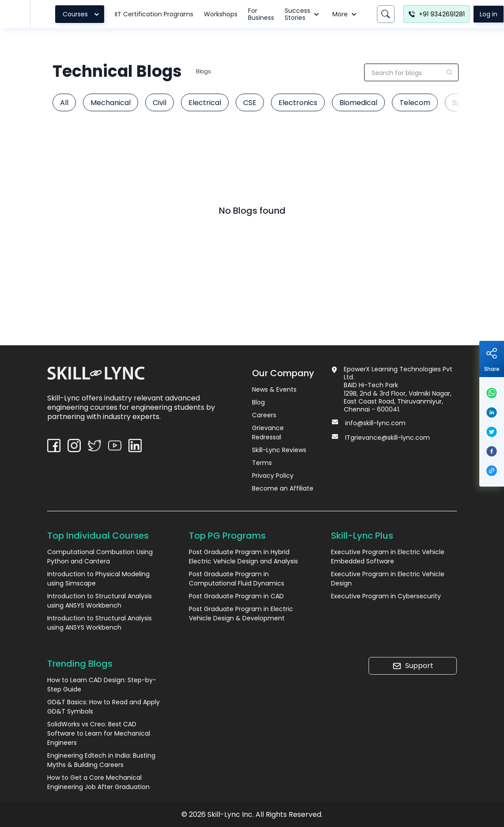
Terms (262, 463)
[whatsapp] (492, 393)
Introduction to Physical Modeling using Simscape (98, 579)
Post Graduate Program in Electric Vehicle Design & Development (241, 614)
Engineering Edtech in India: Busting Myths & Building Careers (101, 760)
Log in (489, 14)
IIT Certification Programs (154, 14)
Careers (264, 415)
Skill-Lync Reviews (279, 450)
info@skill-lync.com (375, 423)
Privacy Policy (273, 476)
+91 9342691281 (436, 14)
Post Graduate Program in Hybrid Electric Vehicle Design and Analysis (243, 557)
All (64, 103)
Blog (258, 402)
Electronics (298, 103)
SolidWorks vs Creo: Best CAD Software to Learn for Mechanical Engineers (99, 733)
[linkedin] (492, 412)
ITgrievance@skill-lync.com (387, 438)
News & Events (274, 389)
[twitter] (492, 432)
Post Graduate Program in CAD (236, 596)
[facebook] (492, 451)
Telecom (415, 103)
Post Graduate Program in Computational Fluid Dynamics (237, 579)
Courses (82, 14)
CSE (250, 103)
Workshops (221, 14)
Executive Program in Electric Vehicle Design (388, 579)
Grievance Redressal (268, 432)
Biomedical (358, 103)
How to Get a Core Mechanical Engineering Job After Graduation (98, 782)
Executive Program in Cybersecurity (386, 596)
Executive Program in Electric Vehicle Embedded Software (388, 557)
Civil (160, 103)
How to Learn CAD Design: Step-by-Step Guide (102, 685)
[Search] (386, 14)
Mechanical (111, 103)
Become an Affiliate (283, 488)
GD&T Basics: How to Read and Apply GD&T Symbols (103, 707)
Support (413, 666)
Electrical (205, 103)
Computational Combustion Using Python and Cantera (100, 557)
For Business (261, 14)
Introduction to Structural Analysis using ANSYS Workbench (100, 601)
